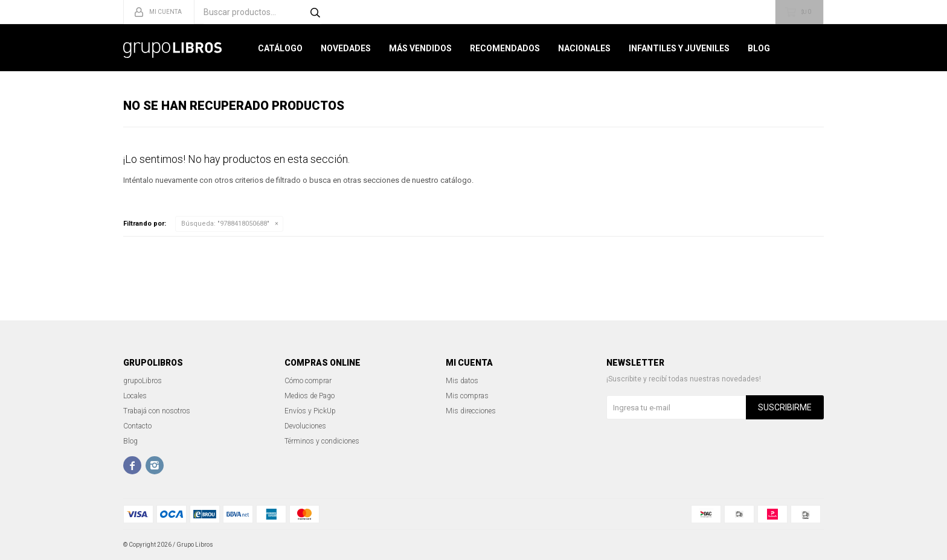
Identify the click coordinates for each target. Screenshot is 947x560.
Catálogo (280, 48)
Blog (759, 48)
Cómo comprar (308, 381)
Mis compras (467, 396)
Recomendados (505, 48)
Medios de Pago (310, 396)
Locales (135, 396)
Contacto (137, 426)
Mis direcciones (471, 411)
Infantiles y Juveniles (679, 48)
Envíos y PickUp (310, 411)
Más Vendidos (420, 48)
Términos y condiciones (322, 441)
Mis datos (462, 381)
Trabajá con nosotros (157, 411)
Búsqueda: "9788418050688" (225, 224)
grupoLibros (143, 381)
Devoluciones (305, 426)
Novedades (346, 48)
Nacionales (584, 48)
